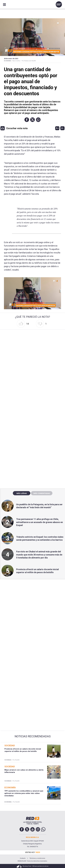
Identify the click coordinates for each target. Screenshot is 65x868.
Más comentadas (42, 493)
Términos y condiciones (37, 858)
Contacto (23, 858)
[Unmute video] (33, 293)
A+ (57, 128)
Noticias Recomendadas (33, 736)
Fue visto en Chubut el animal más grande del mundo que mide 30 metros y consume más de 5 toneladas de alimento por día (39, 555)
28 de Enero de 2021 (11, 59)
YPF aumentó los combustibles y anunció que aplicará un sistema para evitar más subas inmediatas (24, 793)
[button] (27, 120)
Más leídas (22, 493)
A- (62, 128)
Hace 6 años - (17, 61)
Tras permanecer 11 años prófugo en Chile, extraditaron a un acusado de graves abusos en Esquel (40, 522)
